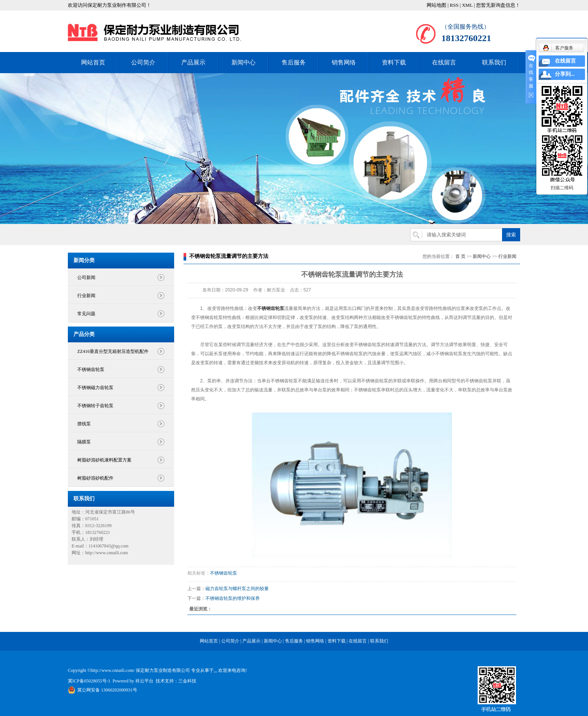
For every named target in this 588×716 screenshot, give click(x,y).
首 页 (460, 256)
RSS (454, 5)
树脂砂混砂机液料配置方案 (104, 460)
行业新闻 (86, 296)
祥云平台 (144, 681)
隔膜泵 (84, 442)
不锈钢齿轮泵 (91, 369)
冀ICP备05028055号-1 (89, 681)
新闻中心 (243, 62)
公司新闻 (86, 278)
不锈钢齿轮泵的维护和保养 (233, 598)
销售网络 (344, 62)
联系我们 (494, 62)
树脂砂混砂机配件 (95, 478)
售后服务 (294, 62)
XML (467, 5)
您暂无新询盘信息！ (498, 5)
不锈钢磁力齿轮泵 (95, 388)
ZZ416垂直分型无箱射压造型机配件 (113, 351)
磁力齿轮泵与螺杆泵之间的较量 (237, 589)
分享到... (565, 74)
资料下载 (394, 62)
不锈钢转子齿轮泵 (95, 406)
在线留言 (444, 62)
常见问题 (86, 314)
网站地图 (436, 5)
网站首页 (93, 62)
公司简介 (143, 62)
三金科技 (187, 681)
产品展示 (193, 62)
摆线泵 (84, 424)
